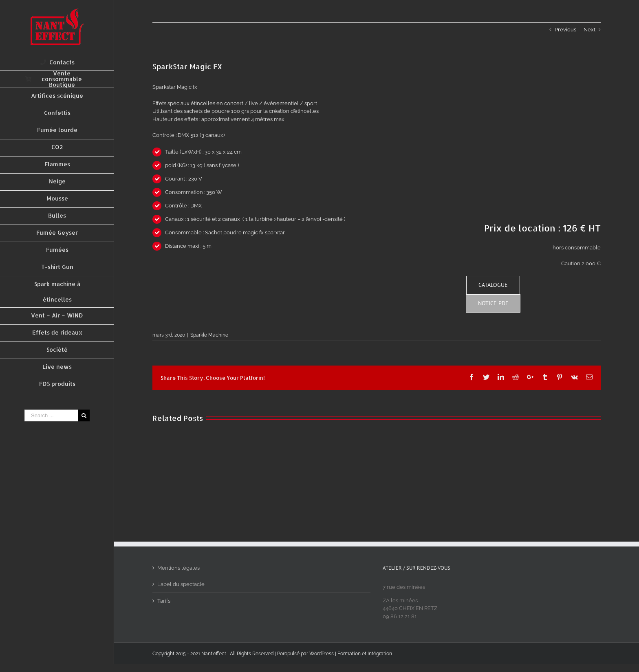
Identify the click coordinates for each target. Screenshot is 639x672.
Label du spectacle (181, 584)
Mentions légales (178, 568)
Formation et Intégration (365, 654)
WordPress (322, 654)
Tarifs (164, 601)
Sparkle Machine (209, 335)
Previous (565, 30)
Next (589, 30)
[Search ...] (51, 415)
